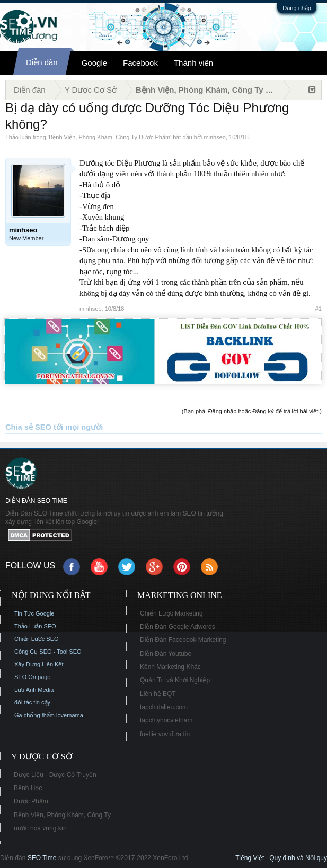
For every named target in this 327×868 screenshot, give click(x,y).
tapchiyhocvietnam (166, 720)
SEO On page (33, 677)
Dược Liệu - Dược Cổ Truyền (55, 775)
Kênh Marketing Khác (170, 667)
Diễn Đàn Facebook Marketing (183, 640)
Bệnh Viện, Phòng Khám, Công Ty (62, 815)
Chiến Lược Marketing (171, 613)
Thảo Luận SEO (35, 626)
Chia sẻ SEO (28, 427)
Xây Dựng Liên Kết (39, 664)
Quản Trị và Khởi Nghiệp (175, 680)
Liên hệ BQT (158, 694)
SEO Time (42, 858)
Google (94, 63)
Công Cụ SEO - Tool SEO (48, 652)
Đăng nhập (297, 8)
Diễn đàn (42, 62)
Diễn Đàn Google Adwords (178, 627)
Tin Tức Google (34, 613)
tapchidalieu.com (164, 707)
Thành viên (193, 63)
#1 (319, 309)
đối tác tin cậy (32, 702)
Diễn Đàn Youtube (166, 654)
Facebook (140, 63)
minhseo (215, 137)
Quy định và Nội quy (298, 858)
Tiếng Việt (250, 858)
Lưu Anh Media (34, 690)
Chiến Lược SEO (37, 639)
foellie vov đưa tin (165, 734)
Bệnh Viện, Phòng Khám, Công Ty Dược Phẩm (109, 137)
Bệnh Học (28, 788)
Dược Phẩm (31, 801)
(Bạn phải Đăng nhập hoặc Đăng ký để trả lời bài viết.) (252, 411)
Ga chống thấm (34, 715)
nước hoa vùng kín (40, 828)
